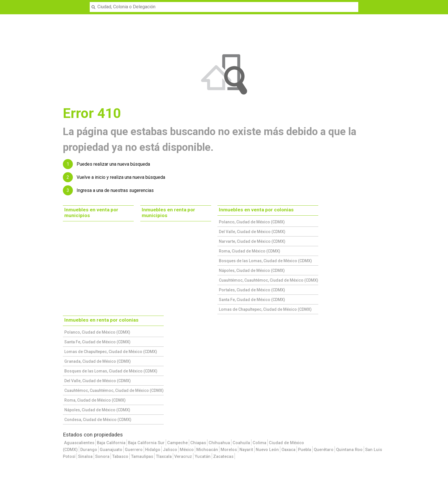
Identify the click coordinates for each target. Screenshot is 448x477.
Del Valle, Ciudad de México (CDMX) (252, 232)
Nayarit (246, 450)
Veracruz (183, 456)
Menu (8, 3)
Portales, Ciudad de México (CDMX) (252, 290)
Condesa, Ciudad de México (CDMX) (98, 420)
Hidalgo (153, 450)
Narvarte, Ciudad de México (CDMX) (252, 241)
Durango (89, 450)
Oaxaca (288, 450)
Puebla (305, 450)
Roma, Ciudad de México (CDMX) (250, 251)
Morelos (229, 450)
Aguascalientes (79, 443)
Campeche (177, 443)
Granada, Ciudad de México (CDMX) (98, 361)
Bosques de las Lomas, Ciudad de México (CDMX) (265, 261)
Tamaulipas (142, 456)
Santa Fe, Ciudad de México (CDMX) (252, 300)
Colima (259, 443)
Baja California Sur (146, 443)
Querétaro (324, 450)
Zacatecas (223, 456)
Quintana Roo (349, 450)
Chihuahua (219, 443)
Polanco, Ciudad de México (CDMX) (252, 222)
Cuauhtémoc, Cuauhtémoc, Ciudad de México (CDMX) (269, 280)
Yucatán (203, 456)
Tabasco (120, 456)
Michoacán (207, 450)
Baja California (111, 443)
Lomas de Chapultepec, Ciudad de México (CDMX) (265, 309)
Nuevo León (267, 450)
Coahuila (241, 443)
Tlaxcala (164, 456)
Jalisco (170, 450)
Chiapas (198, 443)
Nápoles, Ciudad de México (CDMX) (252, 270)
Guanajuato (111, 450)
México (187, 450)
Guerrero (134, 450)
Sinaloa (85, 456)
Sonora (102, 456)
